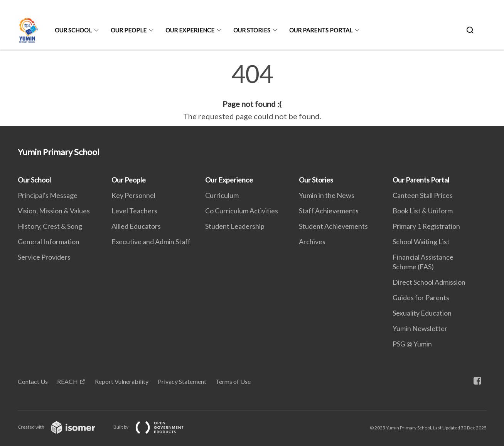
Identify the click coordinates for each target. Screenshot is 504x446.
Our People (129, 30)
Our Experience (190, 30)
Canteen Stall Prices (423, 195)
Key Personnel (133, 195)
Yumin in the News (327, 195)
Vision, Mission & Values (54, 211)
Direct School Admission (429, 282)
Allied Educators (136, 226)
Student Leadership (235, 226)
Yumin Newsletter (420, 328)
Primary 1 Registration (426, 226)
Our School (73, 30)
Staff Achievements (329, 211)
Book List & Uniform (423, 211)
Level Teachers (134, 211)
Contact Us (33, 381)
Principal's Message (48, 195)
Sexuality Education (422, 313)
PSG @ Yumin (412, 344)
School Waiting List (421, 242)
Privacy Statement (182, 381)
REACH (67, 381)
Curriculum (222, 195)
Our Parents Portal (321, 30)
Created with (63, 427)
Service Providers (44, 257)
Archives (312, 242)
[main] (252, 92)
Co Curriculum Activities (242, 211)
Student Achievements (333, 226)
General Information (49, 242)
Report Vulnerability (122, 381)
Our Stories (252, 30)
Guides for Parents (421, 297)
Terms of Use (233, 381)
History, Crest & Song (50, 226)
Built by (155, 427)
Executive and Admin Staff (151, 242)
